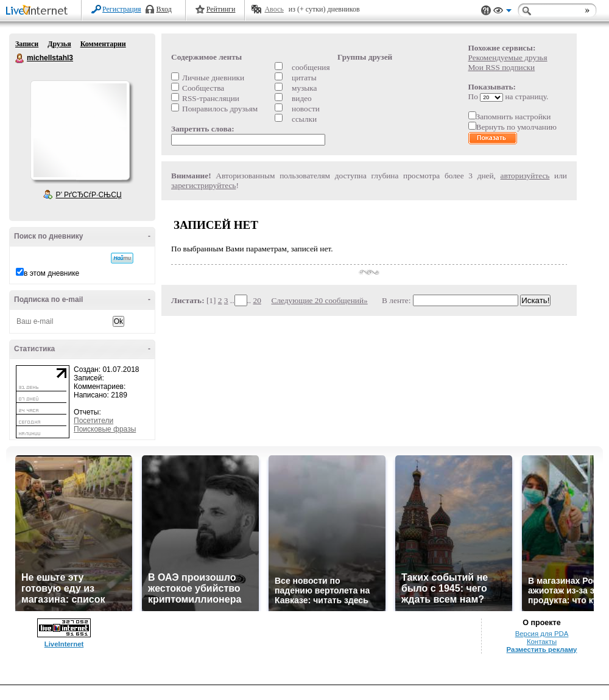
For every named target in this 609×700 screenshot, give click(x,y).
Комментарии (103, 44)
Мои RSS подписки (502, 67)
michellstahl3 (20, 58)
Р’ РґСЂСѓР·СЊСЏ (89, 195)
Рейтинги (221, 9)
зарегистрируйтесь (203, 185)
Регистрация (122, 9)
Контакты (542, 642)
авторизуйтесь (525, 176)
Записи (27, 44)
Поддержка (486, 11)
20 (257, 300)
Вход (164, 9)
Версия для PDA (542, 634)
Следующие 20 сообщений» (320, 300)
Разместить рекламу (542, 649)
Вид (502, 12)
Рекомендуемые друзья (508, 58)
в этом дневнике (51, 273)
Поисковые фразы (105, 429)
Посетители (93, 421)
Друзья (59, 44)
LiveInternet (39, 11)
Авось (274, 9)
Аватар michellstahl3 (80, 130)
